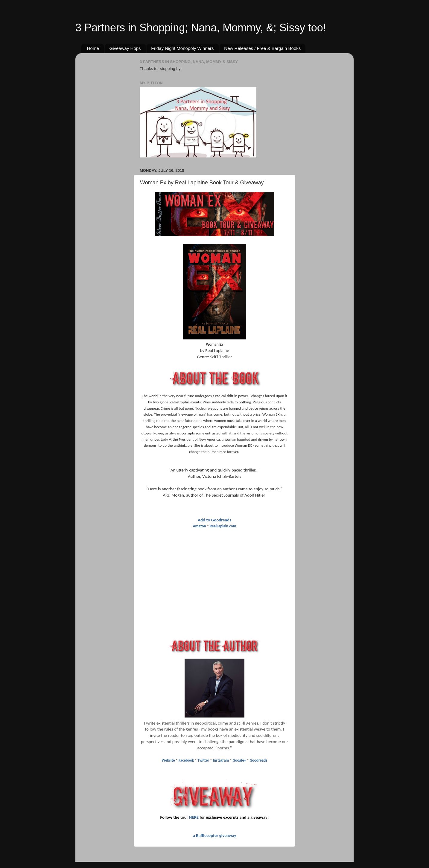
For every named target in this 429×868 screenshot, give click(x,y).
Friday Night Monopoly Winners (182, 48)
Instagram (221, 760)
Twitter (203, 760)
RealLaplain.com (223, 526)
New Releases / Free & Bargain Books (262, 48)
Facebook (186, 760)
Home (93, 48)
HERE (194, 817)
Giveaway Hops (125, 48)
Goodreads (259, 760)
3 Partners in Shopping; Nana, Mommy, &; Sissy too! (201, 28)
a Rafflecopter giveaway (215, 835)
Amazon (200, 526)
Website (169, 760)
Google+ (239, 760)
